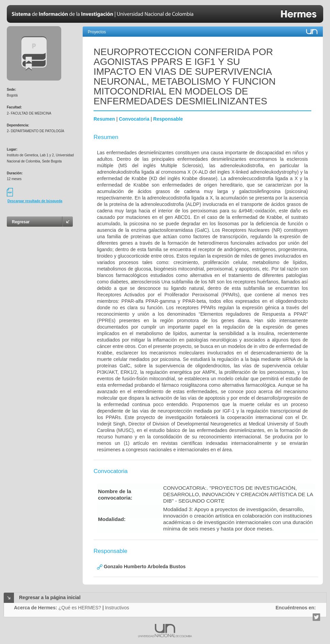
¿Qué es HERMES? (80, 608)
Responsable (168, 119)
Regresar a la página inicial (50, 597)
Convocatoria (134, 119)
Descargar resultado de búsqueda (35, 201)
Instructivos (117, 608)
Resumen (104, 119)
